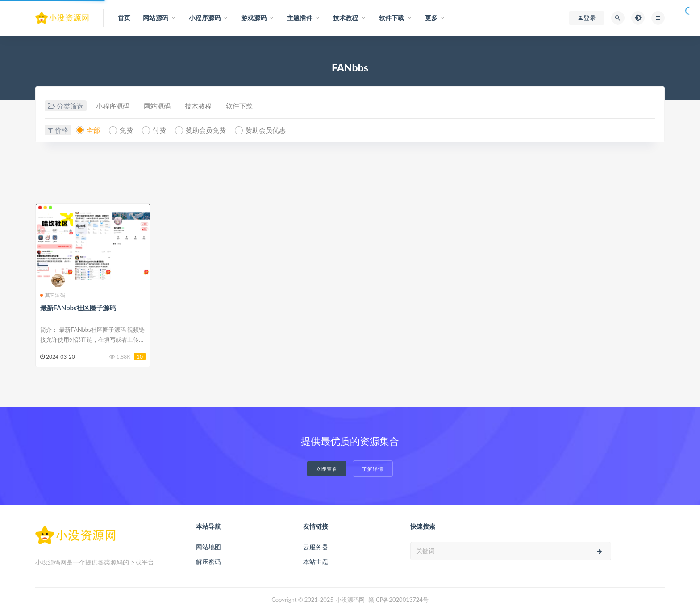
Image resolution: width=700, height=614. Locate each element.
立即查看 (327, 469)
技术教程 (198, 106)
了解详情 (373, 469)
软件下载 (239, 106)
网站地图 (208, 547)
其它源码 (53, 295)
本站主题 (316, 562)
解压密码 (208, 562)
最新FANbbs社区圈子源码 (78, 308)
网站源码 (157, 106)
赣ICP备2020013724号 (398, 600)
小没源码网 (350, 600)
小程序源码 (113, 106)
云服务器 (316, 547)
